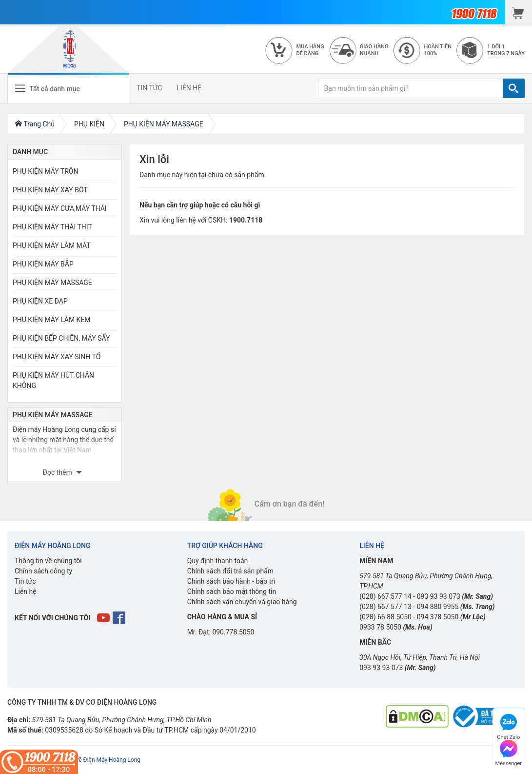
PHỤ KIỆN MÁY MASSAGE (52, 283)
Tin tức (25, 581)
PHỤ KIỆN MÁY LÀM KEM (52, 320)
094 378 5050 (438, 617)
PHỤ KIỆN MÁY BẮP (43, 264)
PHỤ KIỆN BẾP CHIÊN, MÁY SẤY (61, 338)
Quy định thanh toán (218, 561)
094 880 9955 (438, 607)
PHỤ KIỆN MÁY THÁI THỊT (52, 227)
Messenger (509, 752)
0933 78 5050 (380, 627)
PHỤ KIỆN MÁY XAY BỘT (50, 190)
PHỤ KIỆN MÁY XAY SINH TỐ (57, 357)
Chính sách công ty (43, 571)
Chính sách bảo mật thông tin (232, 591)
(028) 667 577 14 (385, 596)
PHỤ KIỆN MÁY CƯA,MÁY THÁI (60, 208)
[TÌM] (514, 88)
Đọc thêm (59, 472)
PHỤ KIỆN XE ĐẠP (40, 301)
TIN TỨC (149, 88)
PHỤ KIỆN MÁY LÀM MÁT (52, 245)
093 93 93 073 (439, 596)
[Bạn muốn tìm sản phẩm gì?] (411, 88)
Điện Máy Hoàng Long (112, 760)
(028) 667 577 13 (385, 607)
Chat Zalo (508, 725)
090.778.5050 (233, 632)
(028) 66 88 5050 (385, 617)
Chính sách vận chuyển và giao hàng (242, 602)
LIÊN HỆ (189, 88)
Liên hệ (26, 591)
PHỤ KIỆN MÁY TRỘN (45, 171)
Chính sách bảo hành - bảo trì (231, 581)
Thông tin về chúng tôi (48, 561)
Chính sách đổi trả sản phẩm (230, 571)
